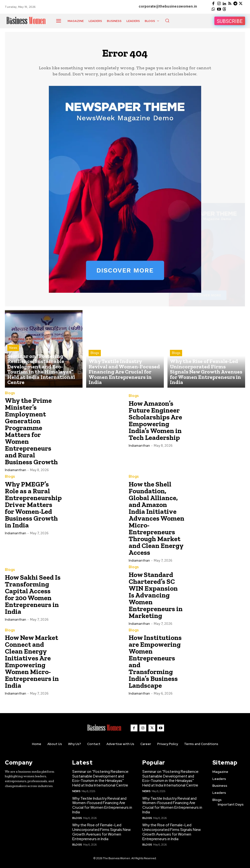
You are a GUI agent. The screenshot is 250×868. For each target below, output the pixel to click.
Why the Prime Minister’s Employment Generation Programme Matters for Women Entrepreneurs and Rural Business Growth (31, 433)
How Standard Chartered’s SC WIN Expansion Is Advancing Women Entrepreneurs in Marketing (156, 596)
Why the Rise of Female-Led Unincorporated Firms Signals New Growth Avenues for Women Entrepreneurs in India (101, 831)
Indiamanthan (16, 472)
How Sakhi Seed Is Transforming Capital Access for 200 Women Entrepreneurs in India (33, 596)
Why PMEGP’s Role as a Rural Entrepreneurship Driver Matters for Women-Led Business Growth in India (33, 506)
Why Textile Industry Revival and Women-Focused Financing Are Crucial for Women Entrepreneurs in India (102, 805)
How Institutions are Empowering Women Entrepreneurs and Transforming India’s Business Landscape (155, 663)
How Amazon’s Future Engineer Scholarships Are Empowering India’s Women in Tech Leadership (155, 422)
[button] (167, 20)
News (13, 363)
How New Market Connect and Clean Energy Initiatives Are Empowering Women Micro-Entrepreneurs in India (32, 663)
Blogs (95, 363)
